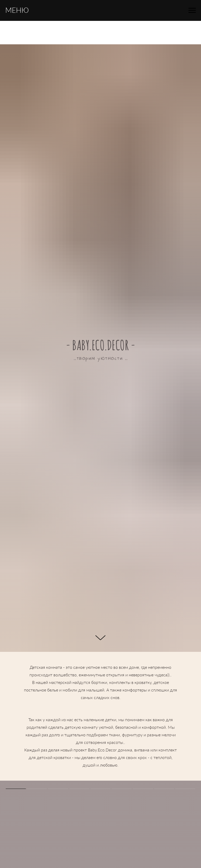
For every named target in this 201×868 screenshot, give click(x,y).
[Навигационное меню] (192, 10)
